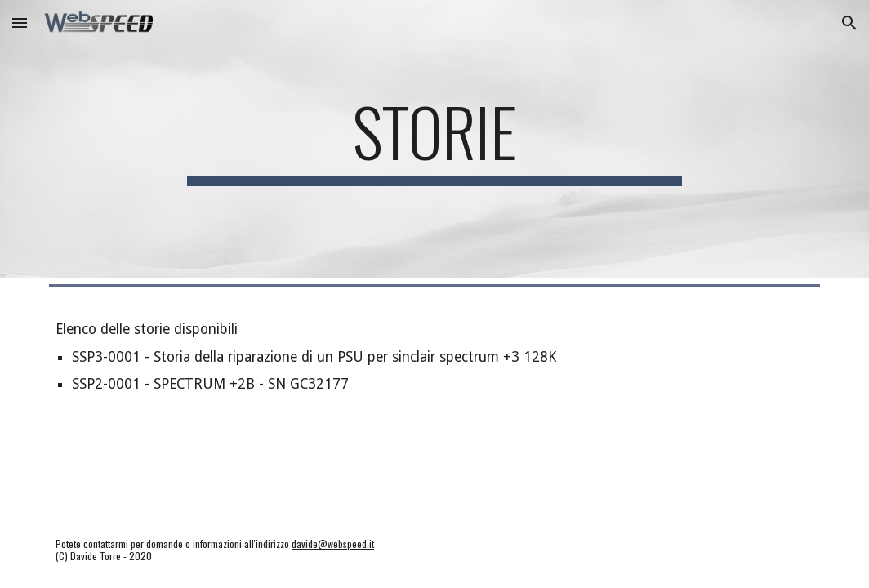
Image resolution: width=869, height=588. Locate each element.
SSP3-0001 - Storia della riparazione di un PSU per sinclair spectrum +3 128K (314, 357)
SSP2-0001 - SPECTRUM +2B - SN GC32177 (210, 384)
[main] (434, 139)
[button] (20, 22)
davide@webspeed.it (333, 543)
